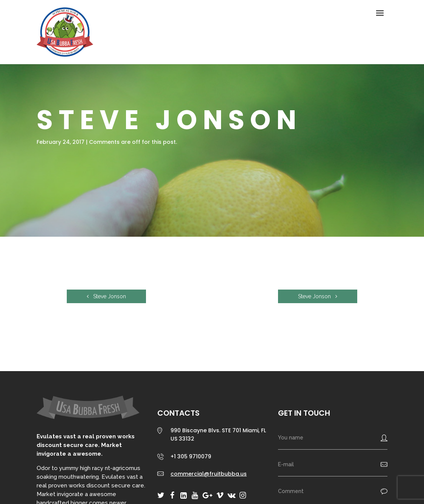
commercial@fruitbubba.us (209, 474)
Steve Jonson (106, 296)
